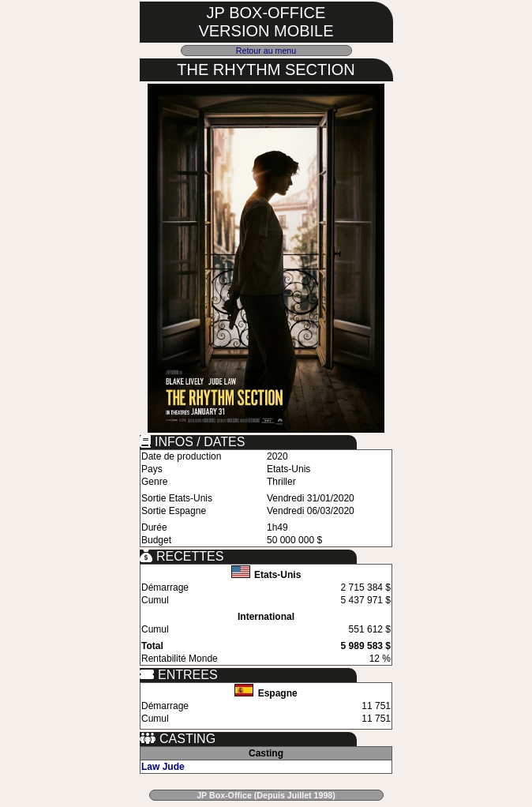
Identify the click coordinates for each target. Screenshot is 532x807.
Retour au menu (266, 51)
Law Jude (163, 767)
